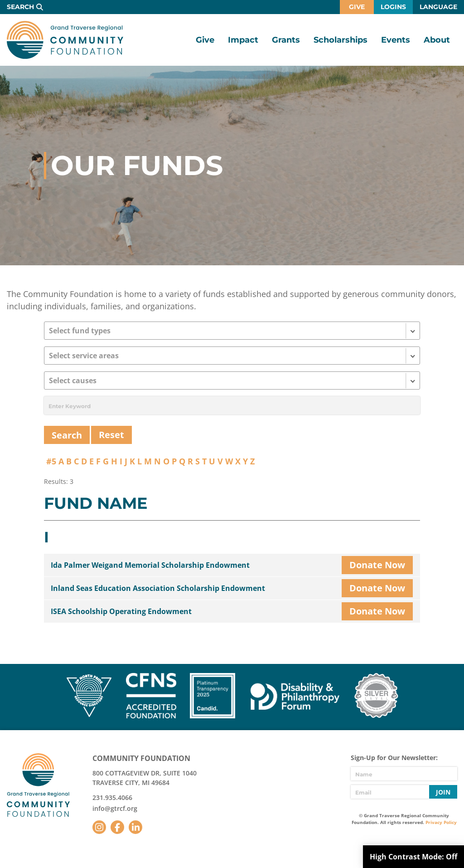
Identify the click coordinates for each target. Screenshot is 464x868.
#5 (51, 461)
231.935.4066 (112, 797)
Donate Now (377, 565)
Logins (393, 7)
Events (396, 40)
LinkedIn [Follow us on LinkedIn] (135, 827)
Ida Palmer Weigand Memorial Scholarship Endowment (150, 565)
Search (20, 7)
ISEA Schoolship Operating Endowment (121, 611)
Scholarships (341, 40)
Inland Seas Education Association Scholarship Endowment (158, 588)
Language (438, 7)
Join (443, 792)
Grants (286, 40)
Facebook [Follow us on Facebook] (117, 827)
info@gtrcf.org (115, 808)
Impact (243, 40)
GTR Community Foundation (65, 40)
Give (357, 7)
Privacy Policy (441, 822)
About (437, 40)
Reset (111, 435)
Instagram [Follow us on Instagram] (99, 827)
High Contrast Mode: (413, 857)
